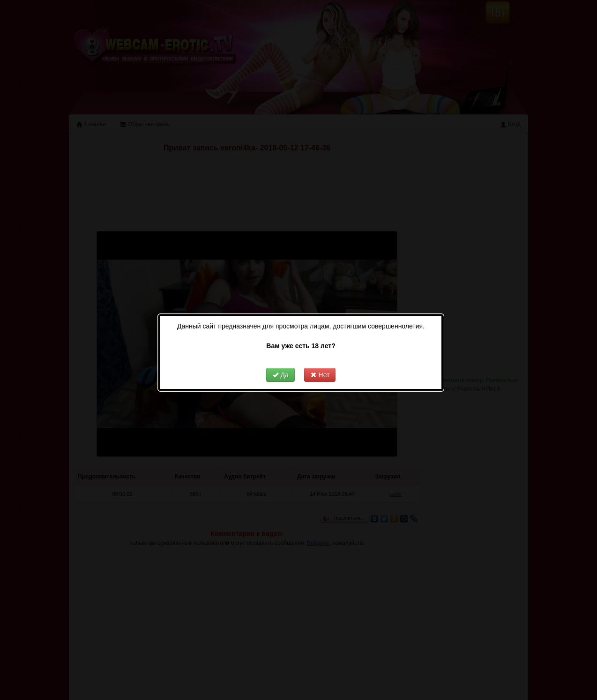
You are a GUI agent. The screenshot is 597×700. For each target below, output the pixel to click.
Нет (320, 365)
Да (280, 365)
